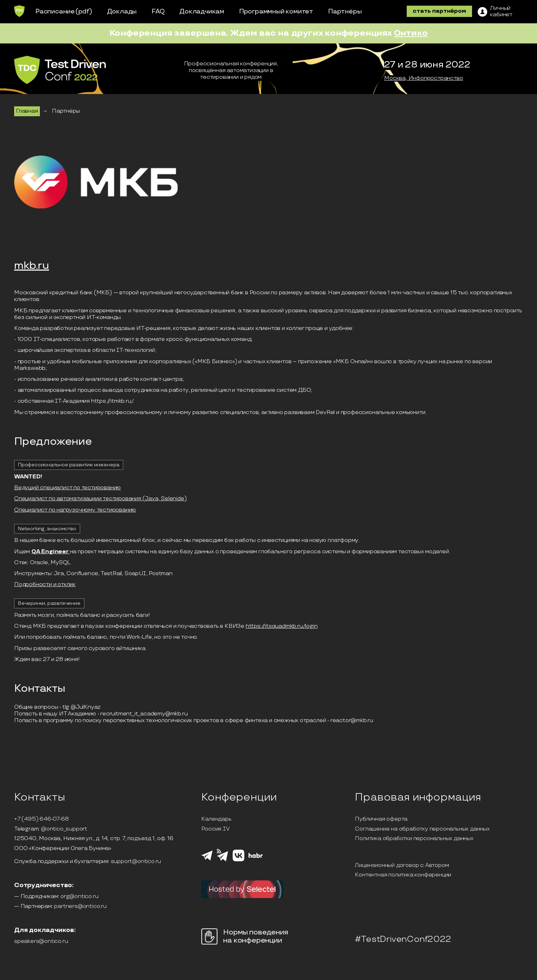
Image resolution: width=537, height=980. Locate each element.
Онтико (411, 33)
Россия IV (215, 829)
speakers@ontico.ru (41, 941)
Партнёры (345, 11)
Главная (27, 111)
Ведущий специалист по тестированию (67, 488)
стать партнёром (439, 11)
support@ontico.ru (136, 862)
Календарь (216, 819)
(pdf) (84, 11)
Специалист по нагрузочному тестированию (75, 510)
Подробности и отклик (45, 585)
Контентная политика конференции (403, 875)
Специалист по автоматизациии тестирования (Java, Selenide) (100, 499)
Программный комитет (276, 11)
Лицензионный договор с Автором (402, 866)
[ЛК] (495, 12)
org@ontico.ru (79, 897)
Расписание (55, 11)
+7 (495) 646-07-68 (41, 819)
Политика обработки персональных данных (414, 839)
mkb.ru (32, 266)
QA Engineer (51, 552)
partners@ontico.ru (80, 907)
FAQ (158, 11)
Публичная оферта (381, 819)
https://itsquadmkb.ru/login (282, 626)
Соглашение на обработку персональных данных (422, 829)
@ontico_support (64, 829)
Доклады (122, 11)
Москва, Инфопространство (423, 78)
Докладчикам (202, 11)
